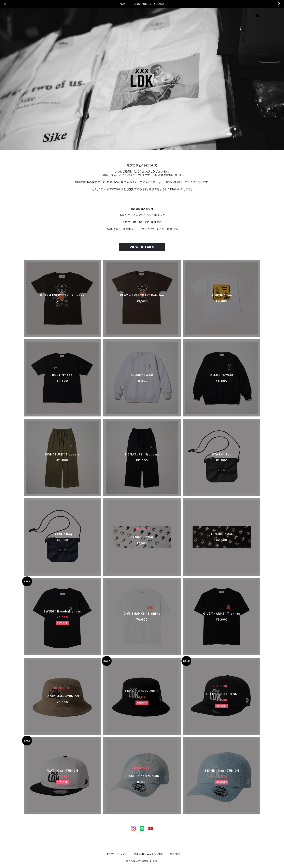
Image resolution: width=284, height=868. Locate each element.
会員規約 (175, 854)
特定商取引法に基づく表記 (149, 854)
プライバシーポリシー (116, 854)
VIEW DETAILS (142, 247)
